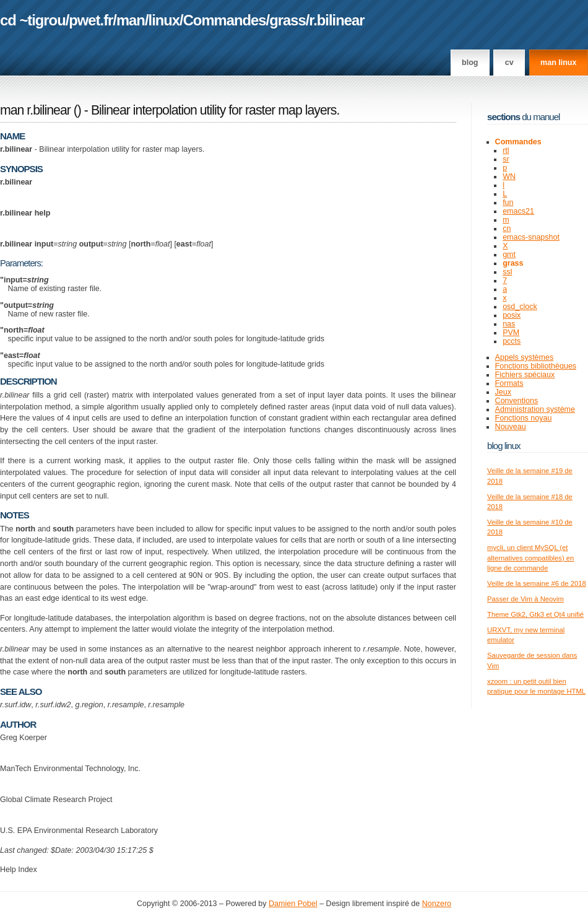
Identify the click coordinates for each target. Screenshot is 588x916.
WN (509, 177)
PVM (511, 333)
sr (506, 159)
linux (164, 20)
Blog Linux (504, 446)
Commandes (225, 20)
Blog (470, 63)
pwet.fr (91, 20)
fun (508, 203)
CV (509, 63)
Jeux (503, 392)
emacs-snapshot (531, 237)
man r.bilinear (35, 110)
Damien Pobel (293, 904)
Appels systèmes (525, 357)
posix (512, 315)
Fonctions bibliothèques (536, 366)
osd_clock (520, 307)
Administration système (535, 409)
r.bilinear (336, 20)
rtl (506, 150)
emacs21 (518, 211)
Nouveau (511, 427)
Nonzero (437, 904)
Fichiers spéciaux (525, 375)
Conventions (517, 401)
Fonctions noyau (524, 418)
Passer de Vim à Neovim (525, 599)
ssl (507, 272)
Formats (509, 383)
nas (509, 324)
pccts (512, 341)
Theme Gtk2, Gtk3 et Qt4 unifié (535, 614)
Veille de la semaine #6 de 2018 (537, 583)
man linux (558, 63)
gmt (509, 255)
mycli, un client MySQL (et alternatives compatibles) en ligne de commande (530, 558)
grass (288, 20)
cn (507, 229)
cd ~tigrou (33, 20)
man (131, 20)
